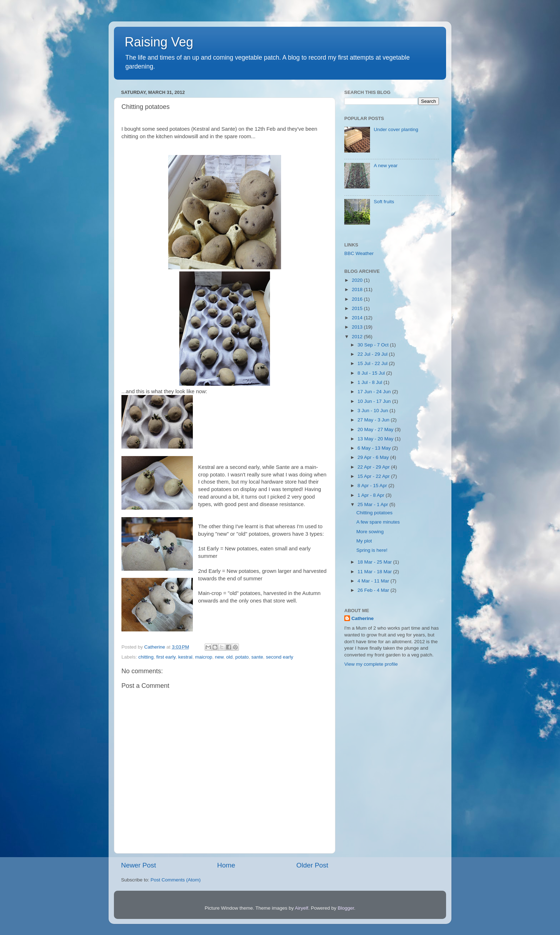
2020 (358, 280)
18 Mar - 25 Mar (375, 562)
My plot (364, 541)
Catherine (362, 618)
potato (242, 657)
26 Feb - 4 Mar (374, 590)
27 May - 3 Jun (374, 420)
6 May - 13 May (375, 448)
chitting (146, 657)
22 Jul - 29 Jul (373, 354)
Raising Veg (159, 42)
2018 (358, 289)
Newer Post (139, 865)
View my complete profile (371, 664)
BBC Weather (359, 253)
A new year (386, 166)
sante (257, 657)
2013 (358, 327)
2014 (358, 318)
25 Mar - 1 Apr (373, 504)
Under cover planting (396, 129)
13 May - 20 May (376, 439)
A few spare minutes (378, 522)
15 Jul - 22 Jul (373, 363)
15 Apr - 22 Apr (374, 476)
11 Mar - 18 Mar (375, 572)
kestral (185, 657)
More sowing (370, 532)
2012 (358, 337)
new (219, 657)
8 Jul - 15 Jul (372, 373)
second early (279, 657)
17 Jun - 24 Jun (375, 392)
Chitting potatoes (374, 513)
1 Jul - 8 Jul (371, 382)
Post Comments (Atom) (176, 880)
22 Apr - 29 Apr (374, 467)
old (229, 657)
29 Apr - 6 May (374, 457)
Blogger (346, 908)
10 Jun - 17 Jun (375, 401)
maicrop (204, 657)
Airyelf (302, 908)
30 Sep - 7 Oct (374, 345)
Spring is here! (372, 550)
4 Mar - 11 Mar (374, 581)
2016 (358, 299)
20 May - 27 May (376, 429)
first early (166, 657)
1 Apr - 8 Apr (372, 495)
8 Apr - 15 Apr (373, 486)
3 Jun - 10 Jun (373, 411)
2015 (358, 308)
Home (226, 865)
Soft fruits (384, 202)
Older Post (312, 865)
